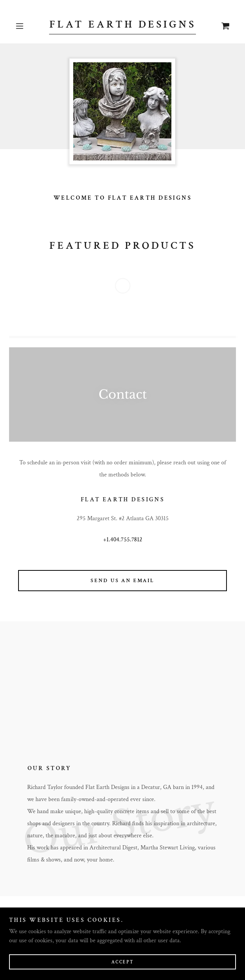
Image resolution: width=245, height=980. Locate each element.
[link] (123, 26)
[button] (29, 26)
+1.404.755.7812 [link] (123, 540)
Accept (122, 962)
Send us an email (123, 581)
